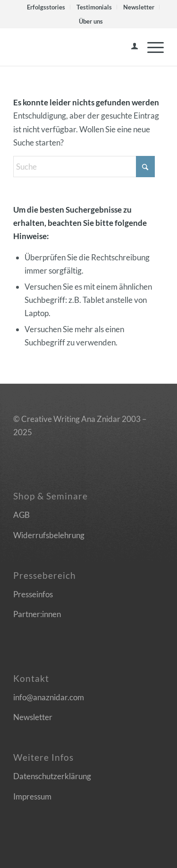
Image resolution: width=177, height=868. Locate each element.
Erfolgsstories (46, 7)
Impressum (32, 796)
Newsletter (139, 7)
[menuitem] (46, 7)
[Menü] (151, 47)
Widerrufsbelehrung (49, 535)
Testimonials (94, 7)
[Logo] (73, 47)
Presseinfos (33, 594)
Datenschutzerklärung (52, 776)
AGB (21, 515)
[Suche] (84, 167)
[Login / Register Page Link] (130, 47)
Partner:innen (37, 614)
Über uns (91, 21)
